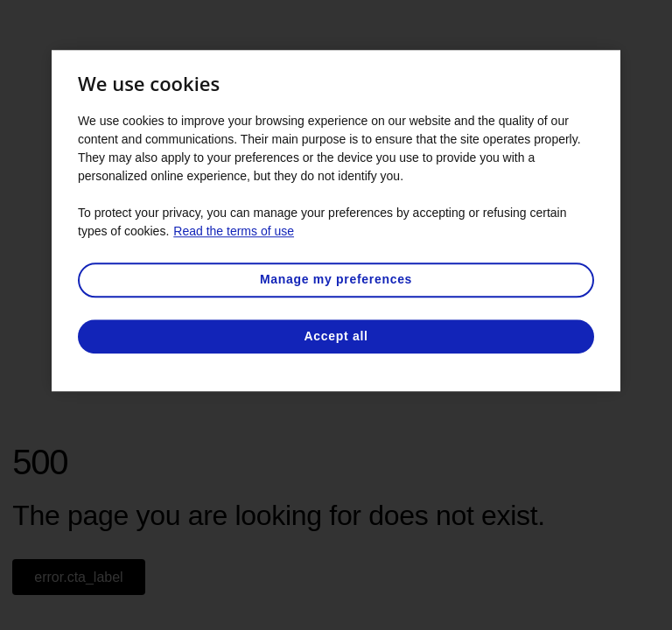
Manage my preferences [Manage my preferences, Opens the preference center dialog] (336, 279)
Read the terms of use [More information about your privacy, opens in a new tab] (234, 231)
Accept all (336, 336)
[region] (336, 220)
